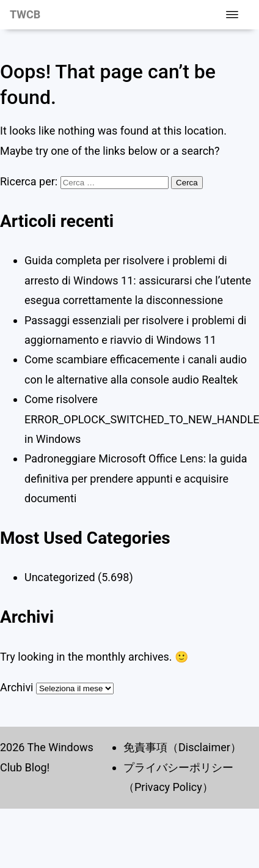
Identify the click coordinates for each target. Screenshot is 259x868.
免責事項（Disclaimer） (182, 747)
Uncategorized (60, 577)
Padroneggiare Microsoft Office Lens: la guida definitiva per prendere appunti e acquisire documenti (136, 478)
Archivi (16, 687)
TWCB (25, 14)
